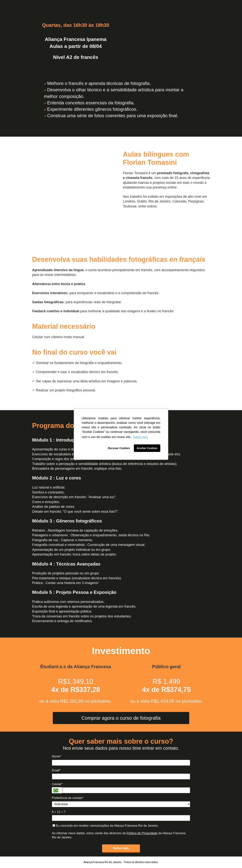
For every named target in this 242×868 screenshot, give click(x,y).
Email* (56, 770)
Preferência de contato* (68, 798)
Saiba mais (121, 848)
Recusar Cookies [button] (119, 448)
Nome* (56, 756)
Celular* (57, 784)
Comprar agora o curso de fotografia (121, 718)
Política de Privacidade (142, 833)
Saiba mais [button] (140, 437)
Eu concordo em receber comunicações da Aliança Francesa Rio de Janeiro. (106, 826)
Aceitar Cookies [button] (147, 448)
